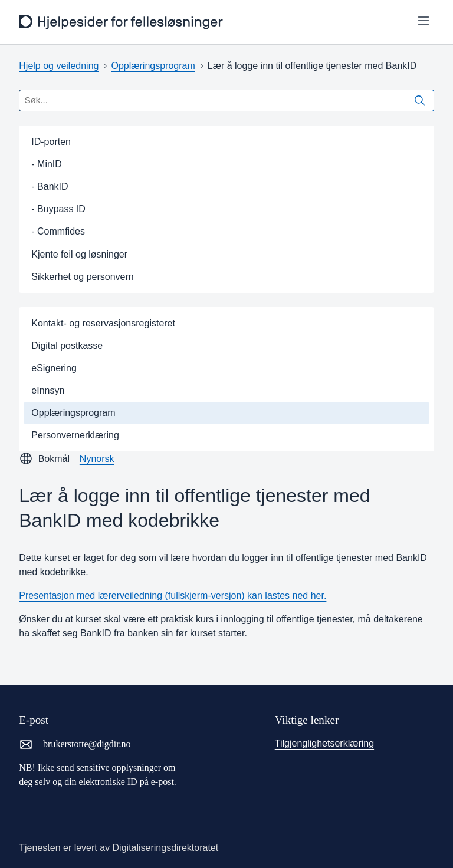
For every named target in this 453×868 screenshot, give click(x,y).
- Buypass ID (58, 209)
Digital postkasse (67, 346)
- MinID (47, 164)
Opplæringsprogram (153, 66)
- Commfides (58, 231)
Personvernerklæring (75, 435)
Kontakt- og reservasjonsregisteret (103, 323)
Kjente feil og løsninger (79, 254)
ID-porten (51, 142)
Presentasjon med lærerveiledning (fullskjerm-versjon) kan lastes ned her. (173, 595)
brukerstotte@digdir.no (75, 744)
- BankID (50, 187)
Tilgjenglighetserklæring (324, 743)
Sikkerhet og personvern (82, 277)
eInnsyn (48, 390)
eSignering (54, 368)
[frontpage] (122, 22)
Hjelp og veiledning (59, 66)
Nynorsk (97, 459)
